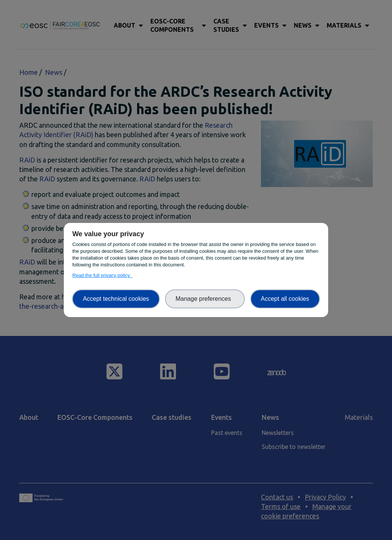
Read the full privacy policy (102, 275)
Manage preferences (205, 299)
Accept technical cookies (116, 299)
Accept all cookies (285, 299)
